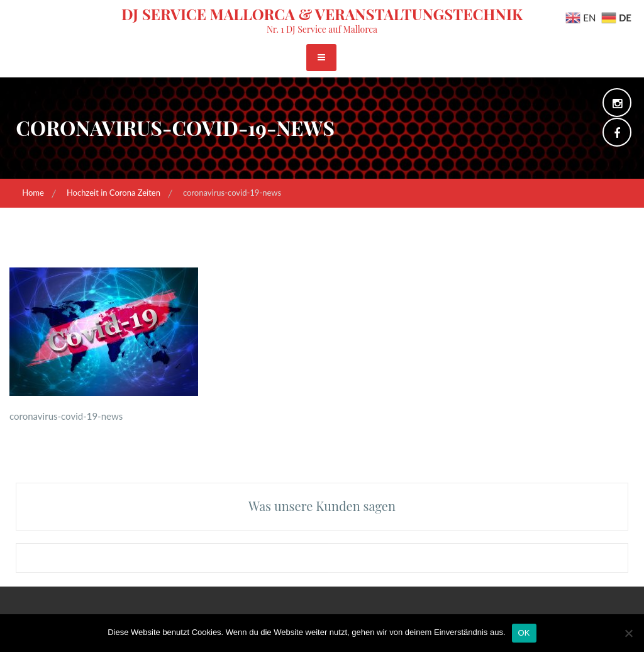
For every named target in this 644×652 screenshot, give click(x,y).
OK (524, 633)
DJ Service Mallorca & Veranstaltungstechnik (322, 14)
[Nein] (628, 633)
